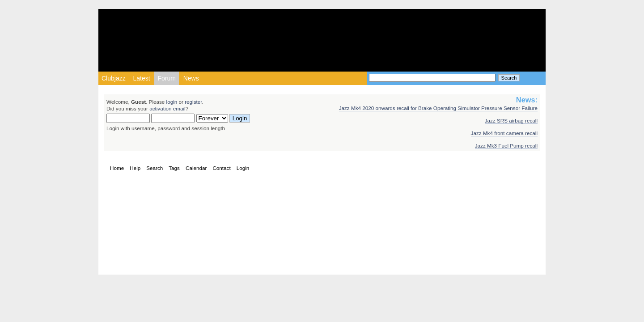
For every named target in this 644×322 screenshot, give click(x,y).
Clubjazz (114, 78)
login (172, 102)
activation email (167, 108)
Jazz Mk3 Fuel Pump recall (506, 146)
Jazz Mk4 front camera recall (504, 133)
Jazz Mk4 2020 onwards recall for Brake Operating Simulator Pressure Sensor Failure (438, 108)
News (191, 78)
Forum (166, 78)
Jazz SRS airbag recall (511, 121)
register (193, 102)
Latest (141, 78)
